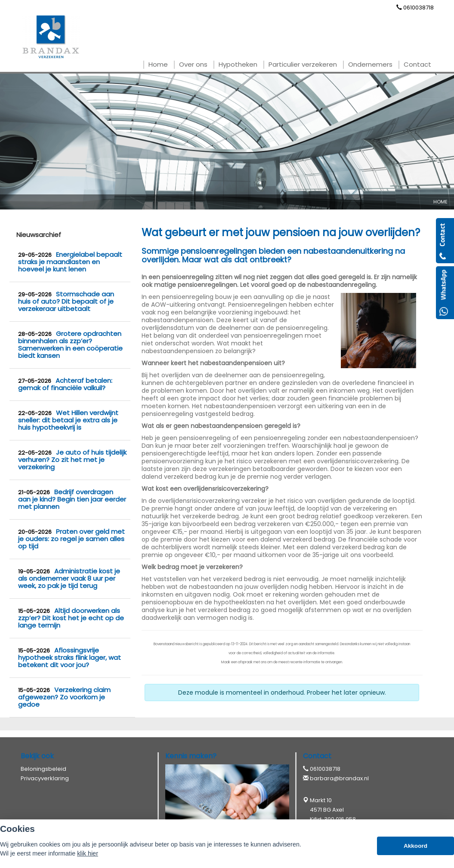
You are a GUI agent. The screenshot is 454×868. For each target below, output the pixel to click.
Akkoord (415, 846)
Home (440, 202)
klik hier (88, 853)
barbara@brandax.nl (339, 778)
